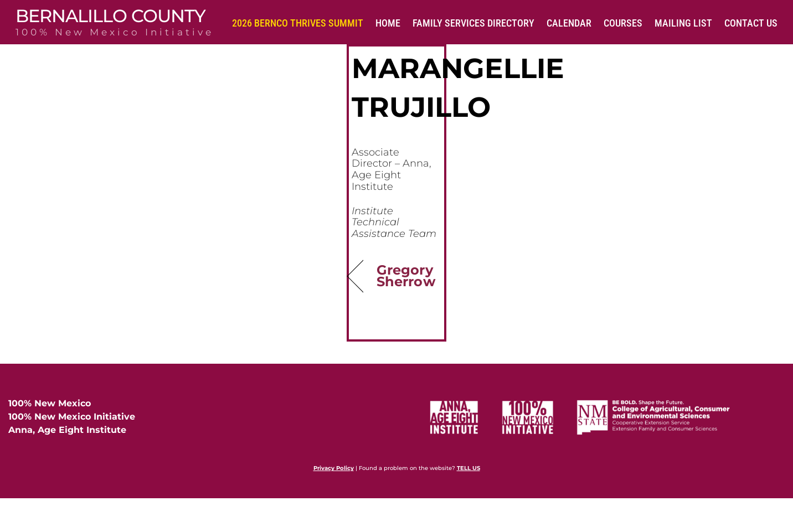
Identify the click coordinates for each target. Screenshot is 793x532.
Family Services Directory (473, 23)
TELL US (468, 470)
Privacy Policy (334, 470)
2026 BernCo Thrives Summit (298, 23)
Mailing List (683, 23)
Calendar (569, 23)
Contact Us (751, 23)
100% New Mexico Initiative (72, 418)
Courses (623, 23)
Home (388, 23)
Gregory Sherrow (406, 277)
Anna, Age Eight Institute (67, 432)
